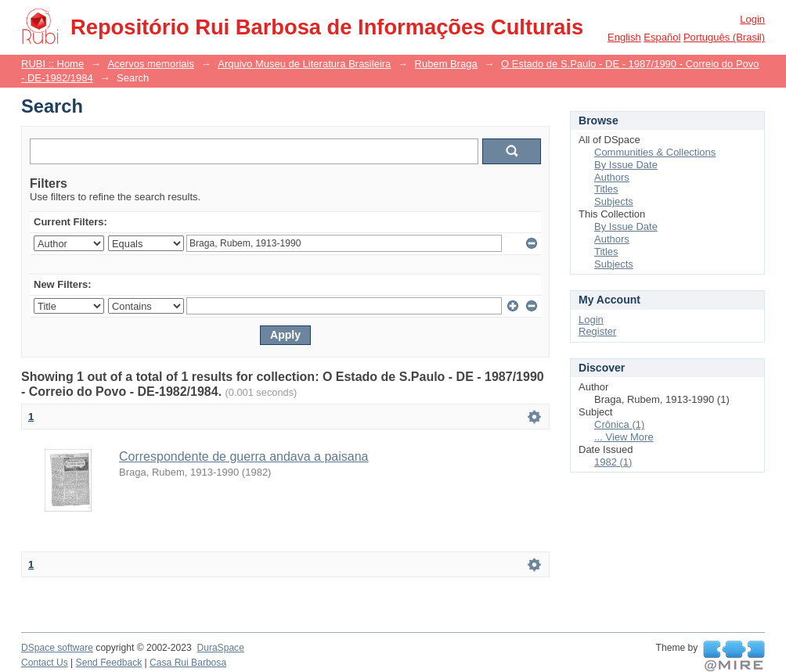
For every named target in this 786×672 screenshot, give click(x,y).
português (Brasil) (724, 37)
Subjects (614, 201)
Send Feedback (109, 663)
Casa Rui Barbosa (188, 663)
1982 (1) (613, 462)
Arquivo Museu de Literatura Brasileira (304, 64)
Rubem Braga (446, 64)
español (662, 37)
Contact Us (45, 663)
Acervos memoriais (151, 64)
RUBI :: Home (52, 64)
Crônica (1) (619, 424)
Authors (612, 177)
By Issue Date (626, 165)
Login (752, 19)
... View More (624, 437)
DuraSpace (220, 648)
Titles (606, 189)
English (624, 37)
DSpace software (57, 648)
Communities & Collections (655, 152)
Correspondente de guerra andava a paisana (243, 456)
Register (597, 331)
